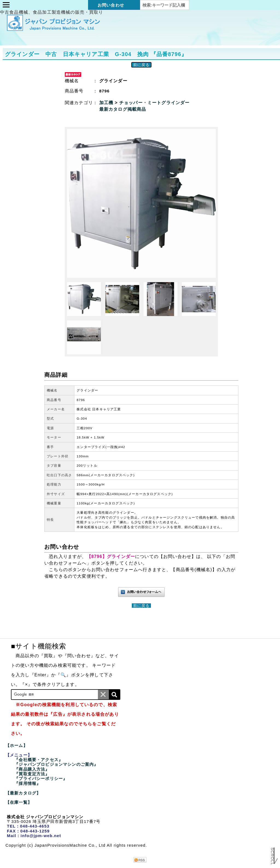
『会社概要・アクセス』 (39, 760)
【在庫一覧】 (19, 802)
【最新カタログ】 (23, 793)
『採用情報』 (27, 783)
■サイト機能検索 (39, 646)
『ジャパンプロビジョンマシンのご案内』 (56, 764)
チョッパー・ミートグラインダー (154, 103)
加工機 (107, 103)
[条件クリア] (103, 695)
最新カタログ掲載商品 (123, 109)
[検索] (114, 695)
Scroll (272, 852)
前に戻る (142, 65)
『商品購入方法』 (32, 769)
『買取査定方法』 (32, 774)
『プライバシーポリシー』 (41, 778)
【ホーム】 (17, 745)
